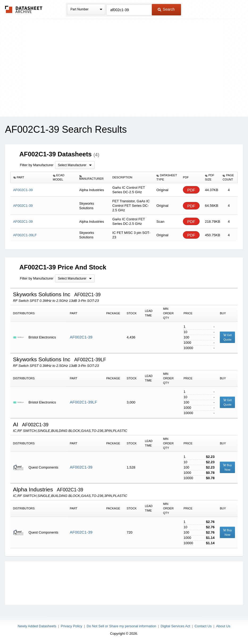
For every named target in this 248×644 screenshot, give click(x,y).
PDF (191, 190)
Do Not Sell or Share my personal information (121, 626)
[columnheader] (30, 178)
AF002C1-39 (81, 337)
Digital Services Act (175, 626)
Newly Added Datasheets (37, 626)
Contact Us (203, 626)
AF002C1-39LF (84, 402)
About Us (223, 626)
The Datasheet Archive (24, 9)
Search (166, 9)
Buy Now (227, 467)
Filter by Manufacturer (37, 165)
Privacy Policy (71, 626)
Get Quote (228, 337)
